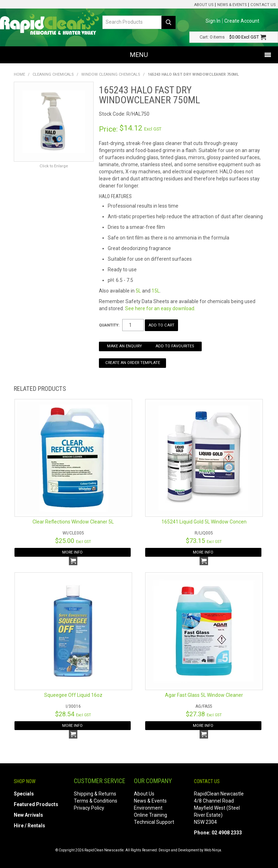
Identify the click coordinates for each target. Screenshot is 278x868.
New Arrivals (28, 815)
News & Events (232, 5)
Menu (139, 55)
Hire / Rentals (29, 826)
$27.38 (204, 714)
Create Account (242, 21)
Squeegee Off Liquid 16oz (73, 695)
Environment (148, 808)
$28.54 (73, 714)
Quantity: (109, 325)
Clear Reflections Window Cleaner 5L (73, 522)
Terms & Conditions (96, 801)
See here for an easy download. (160, 308)
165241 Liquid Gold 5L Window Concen (204, 522)
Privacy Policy (89, 808)
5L (138, 291)
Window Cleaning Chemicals (111, 74)
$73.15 (204, 541)
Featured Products (36, 804)
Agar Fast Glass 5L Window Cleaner (204, 695)
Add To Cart (73, 561)
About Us (204, 5)
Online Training (150, 815)
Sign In (213, 21)
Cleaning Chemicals (53, 74)
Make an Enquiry (125, 346)
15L (156, 291)
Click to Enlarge (54, 166)
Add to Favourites (175, 346)
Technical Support (154, 822)
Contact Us (263, 5)
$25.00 (73, 541)
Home (19, 74)
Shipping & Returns (95, 794)
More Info (72, 552)
